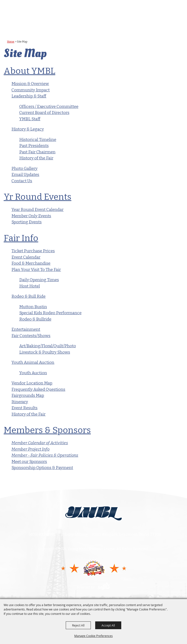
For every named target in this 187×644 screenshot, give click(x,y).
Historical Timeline (38, 140)
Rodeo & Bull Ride (28, 296)
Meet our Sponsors (29, 462)
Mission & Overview (30, 84)
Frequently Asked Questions (38, 389)
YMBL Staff (30, 119)
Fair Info (21, 238)
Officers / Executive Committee (49, 107)
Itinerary (20, 402)
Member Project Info (30, 449)
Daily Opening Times (39, 280)
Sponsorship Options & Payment (42, 468)
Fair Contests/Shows (31, 336)
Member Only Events (31, 216)
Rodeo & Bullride (35, 319)
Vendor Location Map (32, 383)
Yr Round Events (37, 197)
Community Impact (31, 90)
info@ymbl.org (74, 535)
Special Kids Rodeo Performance (50, 313)
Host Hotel (30, 286)
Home (11, 42)
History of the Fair (36, 158)
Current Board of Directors (44, 113)
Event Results (24, 408)
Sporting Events (27, 222)
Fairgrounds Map (28, 396)
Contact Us (22, 181)
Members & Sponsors (47, 430)
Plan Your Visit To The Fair (36, 270)
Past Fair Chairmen (37, 152)
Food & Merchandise (31, 263)
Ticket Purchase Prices (33, 251)
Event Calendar (26, 257)
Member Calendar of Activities (40, 443)
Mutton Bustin (33, 307)
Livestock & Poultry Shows (45, 352)
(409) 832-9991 (42, 535)
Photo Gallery (24, 169)
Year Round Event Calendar (37, 210)
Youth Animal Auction (33, 362)
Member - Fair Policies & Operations (45, 455)
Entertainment (26, 329)
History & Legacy (28, 129)
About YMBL (29, 71)
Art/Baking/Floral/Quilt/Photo (48, 346)
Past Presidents (34, 146)
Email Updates (25, 175)
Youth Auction (33, 373)
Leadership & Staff (29, 96)
